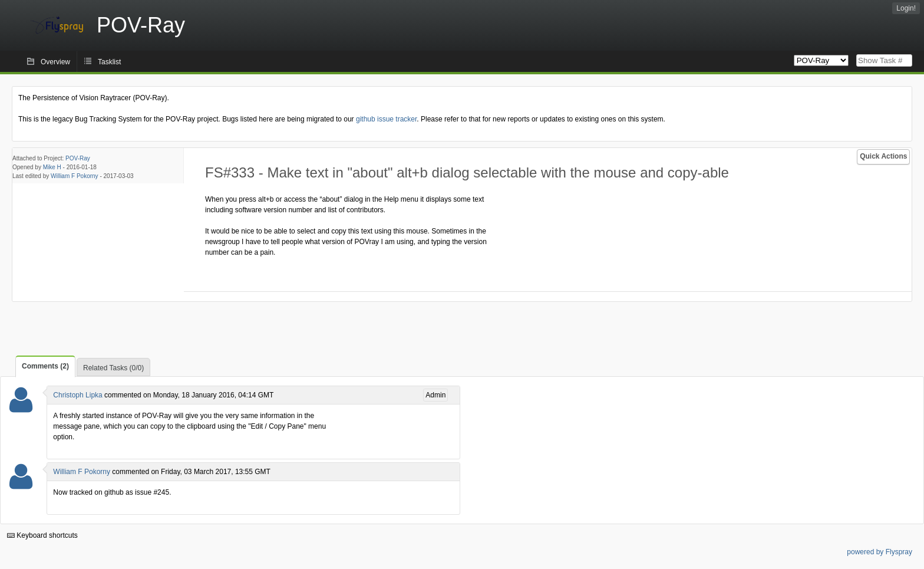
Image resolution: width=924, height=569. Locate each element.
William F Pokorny (75, 176)
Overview (55, 62)
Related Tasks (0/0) (113, 368)
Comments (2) (45, 366)
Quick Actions (883, 156)
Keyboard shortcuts (42, 535)
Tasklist (109, 62)
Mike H (52, 167)
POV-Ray (78, 158)
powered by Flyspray (880, 552)
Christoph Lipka (77, 395)
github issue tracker (386, 119)
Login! (906, 8)
